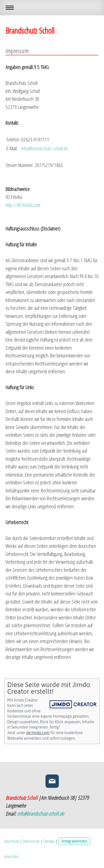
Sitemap (49, 841)
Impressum (12, 841)
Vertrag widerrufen (74, 841)
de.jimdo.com (38, 733)
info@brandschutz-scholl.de (40, 814)
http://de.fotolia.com (23, 205)
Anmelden (12, 856)
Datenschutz (31, 841)
